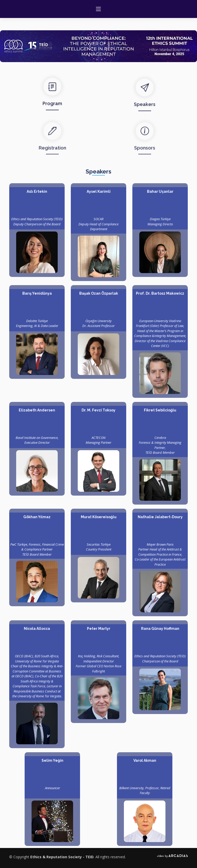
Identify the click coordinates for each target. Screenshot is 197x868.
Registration (52, 159)
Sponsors (145, 159)
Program (52, 110)
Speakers (145, 113)
